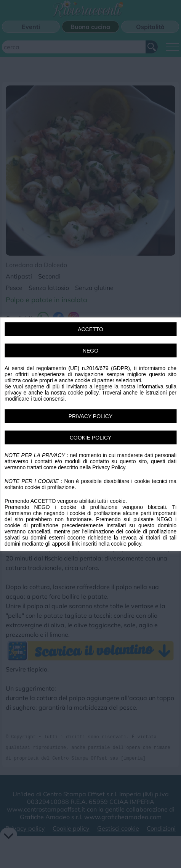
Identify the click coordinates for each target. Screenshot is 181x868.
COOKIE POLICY (91, 437)
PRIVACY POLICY (90, 416)
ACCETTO (90, 329)
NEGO (90, 350)
